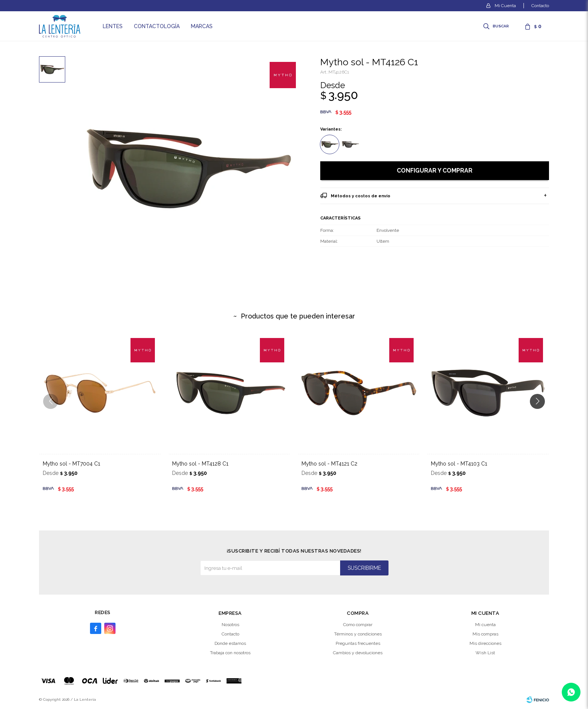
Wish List (485, 653)
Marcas (202, 26)
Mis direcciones (485, 643)
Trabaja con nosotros (230, 653)
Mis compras (485, 634)
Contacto (540, 6)
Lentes (113, 26)
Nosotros (230, 625)
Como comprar (358, 625)
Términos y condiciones (358, 634)
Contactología (157, 26)
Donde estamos (230, 643)
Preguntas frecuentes (358, 643)
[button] (540, 416)
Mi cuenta (485, 625)
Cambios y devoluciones (358, 653)
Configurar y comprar (435, 170)
